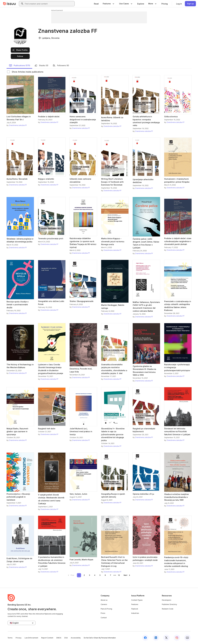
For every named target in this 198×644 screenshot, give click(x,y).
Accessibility (76, 638)
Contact (104, 618)
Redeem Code (168, 609)
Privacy (19, 638)
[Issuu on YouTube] (187, 638)
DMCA (59, 638)
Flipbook (135, 609)
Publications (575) (20, 66)
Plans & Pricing (106, 609)
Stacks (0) (41, 66)
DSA (66, 638)
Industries (135, 613)
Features (135, 604)
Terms (10, 638)
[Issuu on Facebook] (145, 638)
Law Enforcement (31, 638)
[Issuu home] (9, 4)
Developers (167, 600)
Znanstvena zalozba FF (18, 125)
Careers (104, 604)
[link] (96, 4)
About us (104, 600)
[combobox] (49, 4)
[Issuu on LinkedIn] (156, 638)
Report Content (47, 638)
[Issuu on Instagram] (177, 638)
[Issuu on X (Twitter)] (166, 638)
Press (103, 613)
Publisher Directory (169, 604)
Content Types (137, 600)
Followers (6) (61, 66)
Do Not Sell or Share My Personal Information (100, 638)
